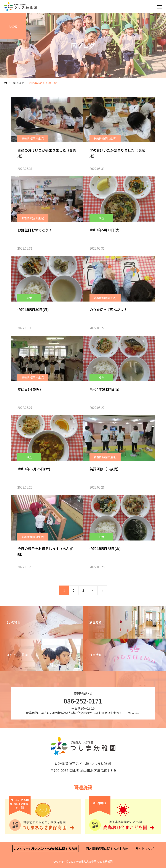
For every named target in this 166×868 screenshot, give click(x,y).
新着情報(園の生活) (33, 138)
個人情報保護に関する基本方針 (107, 849)
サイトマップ (145, 849)
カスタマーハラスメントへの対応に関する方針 (45, 849)
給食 (101, 218)
